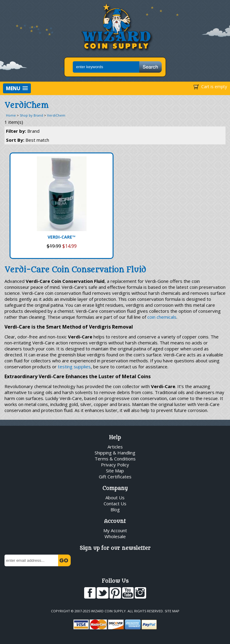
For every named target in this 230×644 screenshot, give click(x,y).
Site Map (115, 471)
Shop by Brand (31, 115)
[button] (17, 88)
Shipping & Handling (115, 453)
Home (11, 115)
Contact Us (115, 503)
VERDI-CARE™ (62, 237)
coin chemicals (162, 317)
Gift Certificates (115, 477)
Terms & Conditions (115, 459)
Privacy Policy (115, 465)
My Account (115, 530)
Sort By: (28, 140)
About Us (115, 498)
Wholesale (115, 536)
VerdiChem (56, 115)
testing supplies (74, 367)
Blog (115, 509)
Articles (115, 447)
